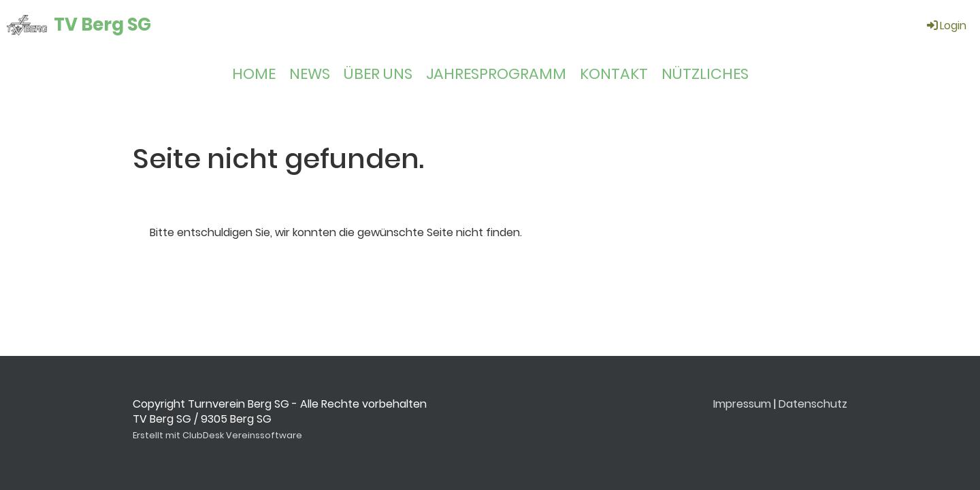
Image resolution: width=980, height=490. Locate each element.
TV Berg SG (102, 24)
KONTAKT (614, 74)
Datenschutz (813, 404)
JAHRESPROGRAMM (496, 74)
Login (946, 26)
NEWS (310, 74)
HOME (254, 74)
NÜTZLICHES (705, 74)
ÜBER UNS (378, 74)
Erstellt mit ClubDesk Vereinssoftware (217, 435)
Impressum (742, 404)
